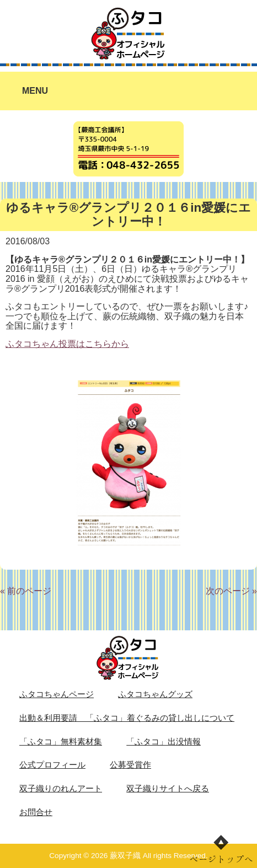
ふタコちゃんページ (57, 694)
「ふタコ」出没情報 (164, 742)
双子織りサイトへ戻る (168, 789)
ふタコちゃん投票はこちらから (67, 344)
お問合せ (36, 812)
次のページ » (231, 591)
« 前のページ (26, 591)
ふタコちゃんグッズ (155, 694)
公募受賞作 (130, 765)
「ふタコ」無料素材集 (61, 742)
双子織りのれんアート (61, 789)
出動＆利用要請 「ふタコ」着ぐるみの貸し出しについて (127, 718)
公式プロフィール (52, 765)
